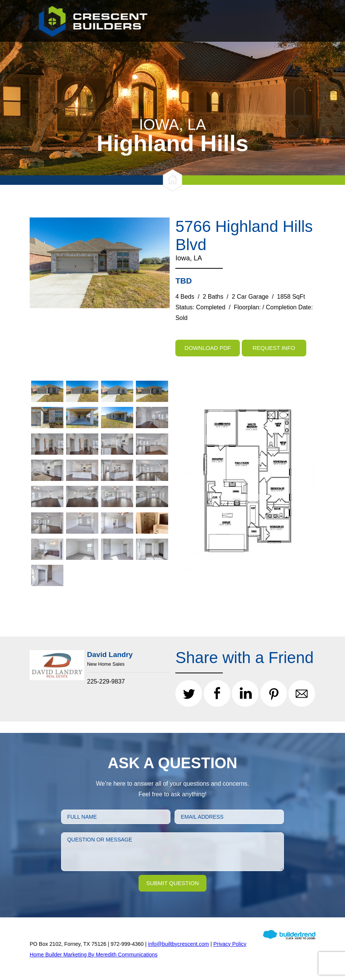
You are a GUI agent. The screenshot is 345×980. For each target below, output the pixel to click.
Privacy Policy (230, 944)
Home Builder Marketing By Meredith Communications (94, 955)
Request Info (274, 348)
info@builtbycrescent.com (179, 944)
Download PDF (208, 348)
